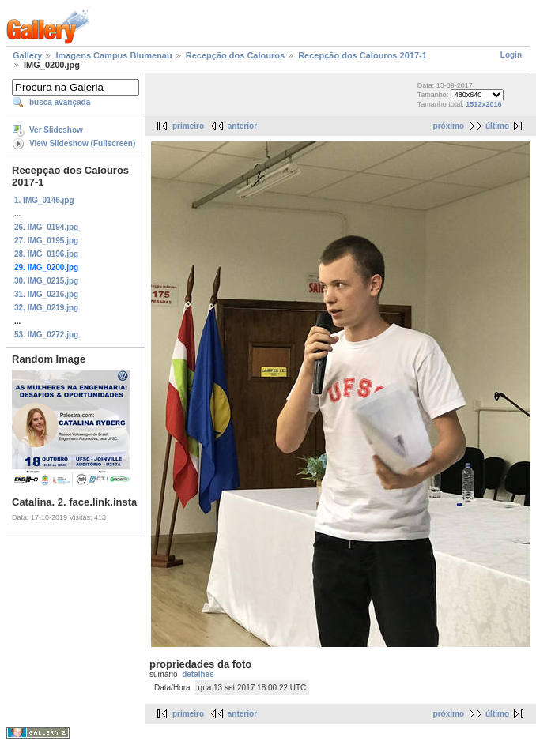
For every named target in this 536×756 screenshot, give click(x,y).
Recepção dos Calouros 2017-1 (362, 55)
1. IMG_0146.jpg (44, 200)
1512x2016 (483, 104)
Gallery (27, 55)
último (497, 126)
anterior (242, 126)
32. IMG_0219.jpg (46, 308)
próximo (449, 126)
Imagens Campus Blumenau (113, 55)
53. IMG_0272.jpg (46, 335)
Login (511, 55)
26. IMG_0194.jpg (46, 227)
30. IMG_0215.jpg (46, 281)
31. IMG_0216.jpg (46, 294)
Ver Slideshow (56, 130)
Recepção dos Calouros (235, 55)
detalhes (198, 674)
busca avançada (60, 102)
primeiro (188, 126)
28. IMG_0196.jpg (46, 254)
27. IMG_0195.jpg (46, 241)
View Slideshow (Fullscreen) (82, 143)
